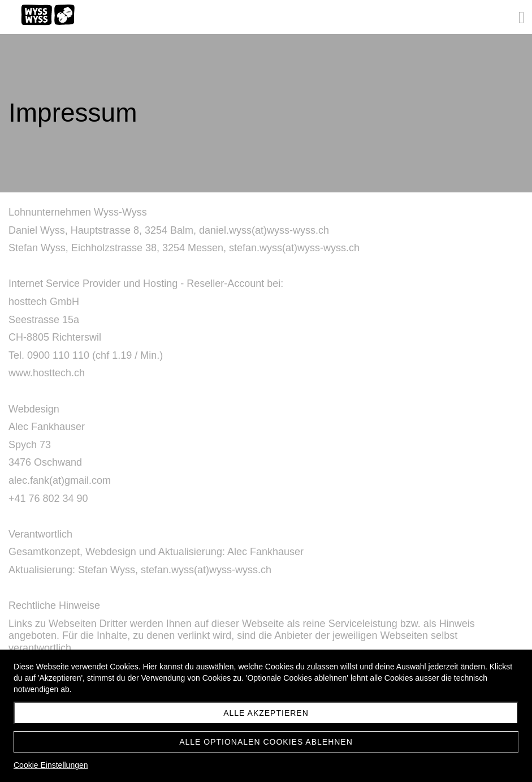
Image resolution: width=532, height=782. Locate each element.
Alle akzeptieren (266, 713)
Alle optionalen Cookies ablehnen (266, 742)
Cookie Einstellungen (51, 765)
